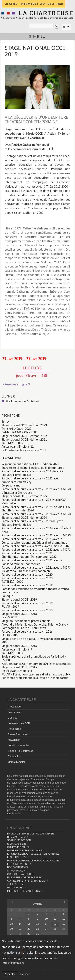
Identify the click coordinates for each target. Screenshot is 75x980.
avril (37, 904)
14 (20, 924)
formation (11, 458)
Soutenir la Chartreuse (20, 751)
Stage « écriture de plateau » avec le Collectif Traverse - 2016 (37, 641)
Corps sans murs (12, 485)
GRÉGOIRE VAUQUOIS (20, 874)
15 (29, 924)
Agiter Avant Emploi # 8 (17, 671)
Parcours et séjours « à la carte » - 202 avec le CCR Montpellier (34, 501)
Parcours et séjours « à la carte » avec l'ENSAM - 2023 (36, 546)
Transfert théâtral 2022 (16, 429)
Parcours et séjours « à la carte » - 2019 (27, 585)
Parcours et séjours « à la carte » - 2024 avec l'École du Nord (37, 530)
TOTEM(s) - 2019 (12, 443)
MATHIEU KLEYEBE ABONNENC (25, 851)
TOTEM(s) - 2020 (12, 582)
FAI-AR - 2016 (10, 635)
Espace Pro (14, 756)
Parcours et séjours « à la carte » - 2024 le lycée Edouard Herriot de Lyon (32, 523)
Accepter (10, 974)
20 (11, 929)
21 (20, 929)
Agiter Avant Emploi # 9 (17, 649)
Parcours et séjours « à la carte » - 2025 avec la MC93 (36, 489)
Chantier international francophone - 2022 (29, 557)
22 (29, 929)
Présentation (15, 707)
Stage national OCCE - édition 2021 (24, 439)
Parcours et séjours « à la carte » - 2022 (27, 553)
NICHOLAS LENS (17, 844)
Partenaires (14, 729)
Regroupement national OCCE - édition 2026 (30, 464)
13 (11, 924)
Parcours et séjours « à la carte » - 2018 (27, 610)
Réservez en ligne (17, 384)
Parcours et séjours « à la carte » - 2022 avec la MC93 (36, 550)
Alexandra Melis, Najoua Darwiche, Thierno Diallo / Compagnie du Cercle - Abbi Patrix (35, 626)
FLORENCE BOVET (18, 857)
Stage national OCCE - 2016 (19, 646)
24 (46, 929)
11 (55, 919)
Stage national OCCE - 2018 (19, 614)
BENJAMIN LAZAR (17, 837)
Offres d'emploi (16, 762)
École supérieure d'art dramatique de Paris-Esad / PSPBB (34, 658)
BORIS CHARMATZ (18, 867)
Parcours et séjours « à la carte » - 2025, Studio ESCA (36, 507)
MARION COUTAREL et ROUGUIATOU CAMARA (34, 861)
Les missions (15, 712)
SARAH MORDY (16, 871)
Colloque (7, 596)
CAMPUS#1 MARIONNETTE (19, 432)
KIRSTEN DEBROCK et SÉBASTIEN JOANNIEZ (33, 854)
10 (46, 919)
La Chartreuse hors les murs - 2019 (24, 450)
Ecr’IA (5, 422)
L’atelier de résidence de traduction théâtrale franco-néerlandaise (36, 591)
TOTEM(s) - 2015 (12, 653)
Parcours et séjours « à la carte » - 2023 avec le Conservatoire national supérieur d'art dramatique (34, 541)
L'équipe (12, 718)
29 (29, 934)
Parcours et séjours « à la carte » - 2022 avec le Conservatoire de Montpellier (32, 562)
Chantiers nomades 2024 (18, 510)
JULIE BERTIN (15, 884)
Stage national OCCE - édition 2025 (24, 496)
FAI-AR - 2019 (10, 607)
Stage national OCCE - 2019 (19, 599)
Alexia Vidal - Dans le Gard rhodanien (26, 571)
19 (64, 924)
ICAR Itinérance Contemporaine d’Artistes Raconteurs (36, 664)
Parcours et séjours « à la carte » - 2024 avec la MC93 (36, 514)
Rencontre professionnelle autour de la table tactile (35, 678)
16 (38, 924)
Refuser (25, 974)
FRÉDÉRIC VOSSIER (19, 864)
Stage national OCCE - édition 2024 (24, 518)
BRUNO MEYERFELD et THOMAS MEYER (30, 834)
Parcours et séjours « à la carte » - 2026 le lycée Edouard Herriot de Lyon (32, 473)
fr (64, 27)
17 (46, 924)
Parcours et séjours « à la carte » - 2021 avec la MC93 (36, 567)
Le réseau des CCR (19, 723)
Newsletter (14, 740)
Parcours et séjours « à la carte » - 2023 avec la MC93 (36, 535)
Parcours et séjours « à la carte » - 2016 (27, 631)
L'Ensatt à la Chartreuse (17, 493)
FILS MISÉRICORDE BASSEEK (24, 878)
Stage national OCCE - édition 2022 (24, 436)
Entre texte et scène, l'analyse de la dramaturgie (33, 468)
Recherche (11, 416)
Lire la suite (14, 814)
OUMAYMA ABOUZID (19, 847)
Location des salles (18, 745)
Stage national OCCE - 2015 (19, 667)
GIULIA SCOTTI (16, 888)
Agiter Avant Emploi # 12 (18, 447)
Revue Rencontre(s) (19, 734)
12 (64, 919)
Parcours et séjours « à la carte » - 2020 (27, 575)
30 (38, 934)
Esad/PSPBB (9, 617)
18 (55, 925)
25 (55, 929)
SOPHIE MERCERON (19, 840)
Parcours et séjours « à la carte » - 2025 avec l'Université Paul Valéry (30, 480)
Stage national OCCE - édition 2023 (24, 425)
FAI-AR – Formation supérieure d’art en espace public (36, 674)
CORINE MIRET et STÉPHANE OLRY (28, 881)
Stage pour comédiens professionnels (26, 621)
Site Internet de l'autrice (23, 401)
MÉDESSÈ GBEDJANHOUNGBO (25, 891)
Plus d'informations (13, 963)
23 (38, 929)
